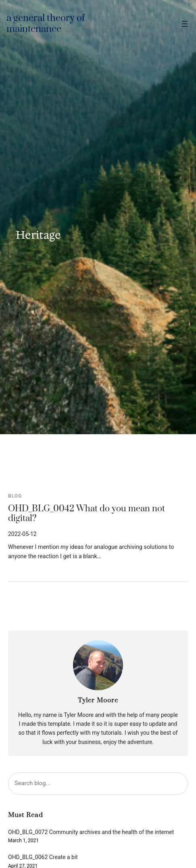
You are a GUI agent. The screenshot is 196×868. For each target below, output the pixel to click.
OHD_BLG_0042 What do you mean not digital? (87, 514)
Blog (15, 496)
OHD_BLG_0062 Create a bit (43, 857)
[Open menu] (185, 24)
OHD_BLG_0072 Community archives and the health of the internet (91, 832)
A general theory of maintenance (46, 24)
